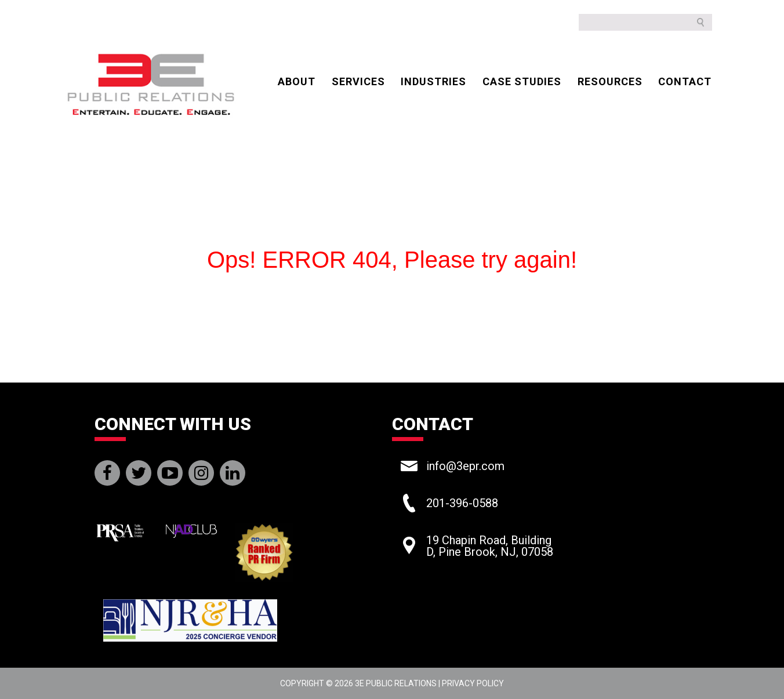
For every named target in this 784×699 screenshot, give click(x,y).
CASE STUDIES (522, 81)
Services (358, 81)
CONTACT (685, 81)
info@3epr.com (465, 466)
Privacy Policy (473, 683)
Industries (433, 81)
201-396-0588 (462, 503)
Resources (610, 81)
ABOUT (297, 81)
